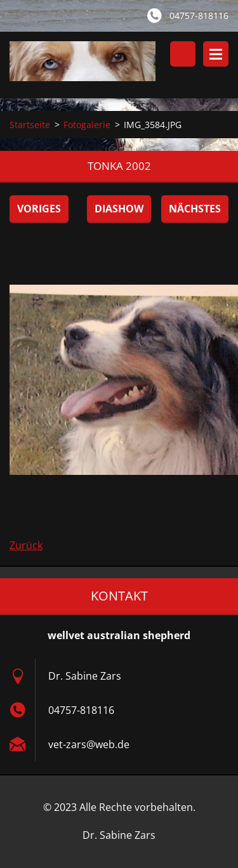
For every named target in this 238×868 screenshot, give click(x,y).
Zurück (26, 545)
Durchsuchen (183, 54)
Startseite (30, 125)
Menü (216, 54)
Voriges (39, 209)
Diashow (119, 209)
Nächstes (195, 209)
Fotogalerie (87, 125)
